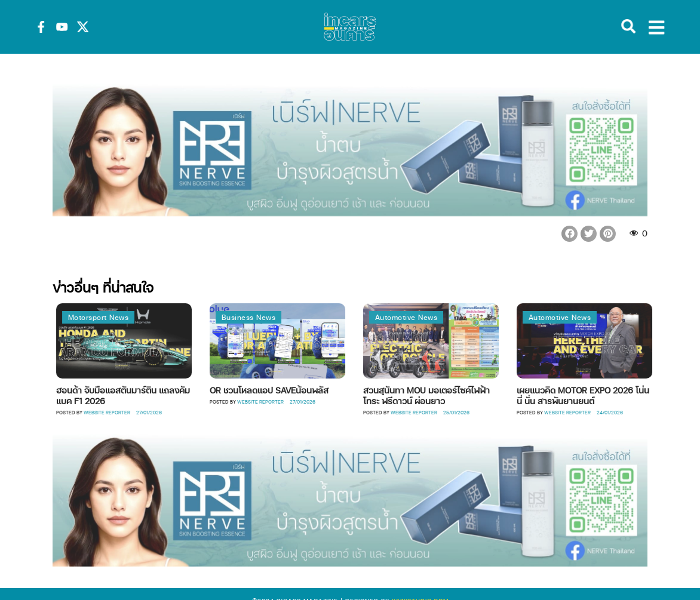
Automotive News (420, 317)
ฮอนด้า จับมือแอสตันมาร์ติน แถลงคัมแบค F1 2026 (137, 395)
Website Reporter (121, 412)
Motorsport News (112, 317)
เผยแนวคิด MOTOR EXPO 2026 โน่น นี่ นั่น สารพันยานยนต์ (597, 395)
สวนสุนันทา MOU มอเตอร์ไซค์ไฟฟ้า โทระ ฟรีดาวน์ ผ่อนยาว (440, 395)
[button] (569, 234)
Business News (262, 317)
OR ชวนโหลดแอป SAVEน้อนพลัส (283, 390)
